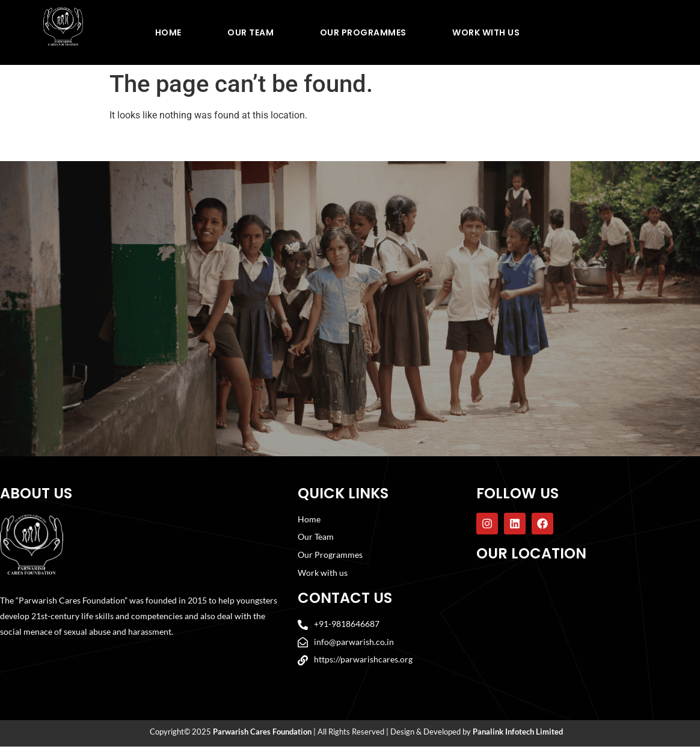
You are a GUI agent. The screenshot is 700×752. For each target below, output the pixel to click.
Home (168, 32)
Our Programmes (363, 32)
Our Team (250, 32)
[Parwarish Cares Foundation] (587, 634)
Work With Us (486, 32)
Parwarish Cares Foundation (262, 737)
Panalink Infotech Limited (518, 737)
